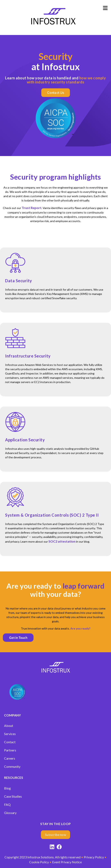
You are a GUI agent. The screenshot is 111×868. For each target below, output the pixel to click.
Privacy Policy (94, 857)
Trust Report (32, 208)
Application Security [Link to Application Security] (25, 440)
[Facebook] (59, 847)
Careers (10, 758)
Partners (10, 750)
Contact (10, 742)
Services (10, 734)
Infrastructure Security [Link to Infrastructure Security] (28, 356)
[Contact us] (56, 93)
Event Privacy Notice (67, 862)
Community (12, 766)
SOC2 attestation (62, 541)
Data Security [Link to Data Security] (19, 281)
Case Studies (13, 796)
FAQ (7, 804)
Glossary (10, 813)
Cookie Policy (39, 862)
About (9, 726)
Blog (7, 788)
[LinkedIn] (52, 847)
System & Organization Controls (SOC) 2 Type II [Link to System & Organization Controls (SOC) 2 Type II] (52, 515)
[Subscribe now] (55, 835)
